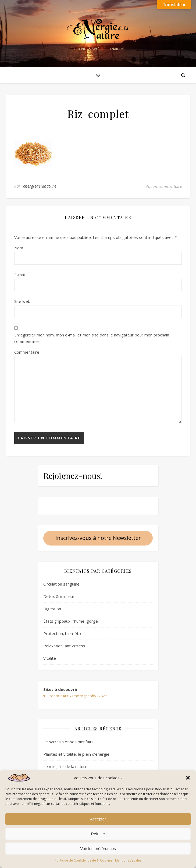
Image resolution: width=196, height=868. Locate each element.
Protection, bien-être (63, 633)
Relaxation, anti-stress (64, 646)
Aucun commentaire (164, 186)
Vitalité (50, 658)
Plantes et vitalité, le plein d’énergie (76, 754)
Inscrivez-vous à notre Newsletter (98, 538)
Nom (19, 248)
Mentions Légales (128, 860)
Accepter (98, 819)
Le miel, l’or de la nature (65, 766)
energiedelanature (40, 186)
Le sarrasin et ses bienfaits (68, 742)
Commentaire (27, 352)
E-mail (20, 275)
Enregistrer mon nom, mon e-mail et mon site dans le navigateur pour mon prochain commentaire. (92, 338)
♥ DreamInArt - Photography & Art (75, 696)
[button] (188, 778)
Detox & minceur (59, 596)
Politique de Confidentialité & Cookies (83, 860)
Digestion (52, 609)
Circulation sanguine (61, 584)
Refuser (98, 834)
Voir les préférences (98, 849)
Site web (22, 301)
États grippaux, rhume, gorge (71, 621)
